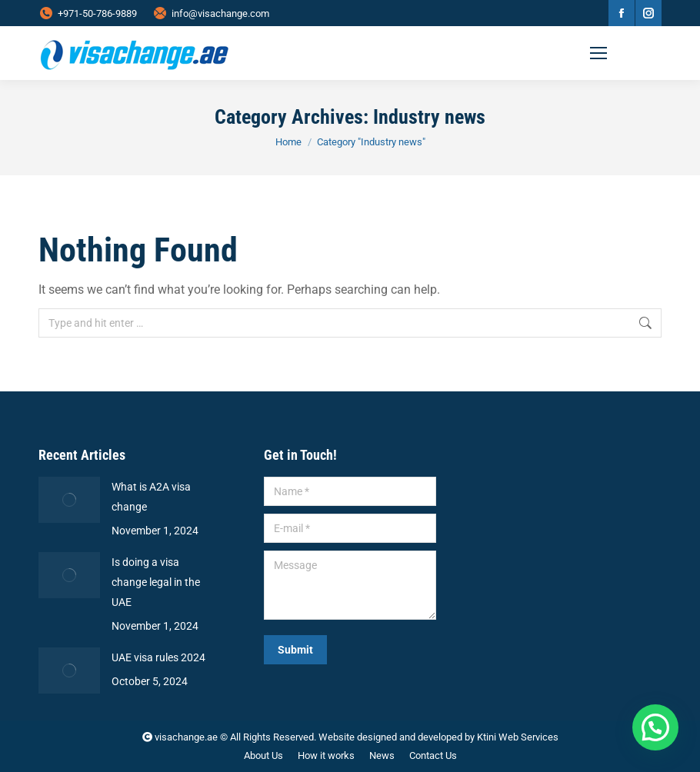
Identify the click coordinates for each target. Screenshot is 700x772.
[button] (655, 727)
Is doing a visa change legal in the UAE (156, 582)
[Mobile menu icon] (622, 53)
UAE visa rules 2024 (158, 657)
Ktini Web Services (518, 737)
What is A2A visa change (151, 497)
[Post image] (69, 500)
